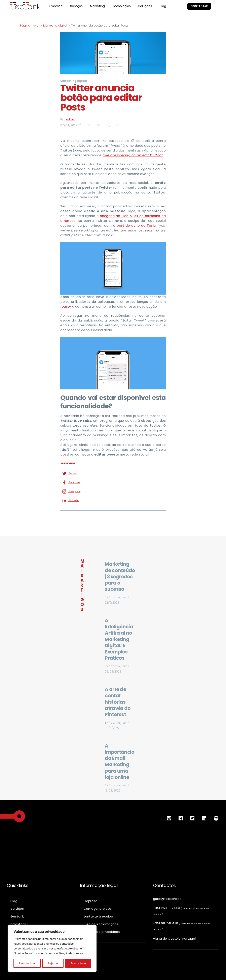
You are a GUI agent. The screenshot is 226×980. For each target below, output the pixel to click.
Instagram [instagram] (70, 491)
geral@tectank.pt (167, 899)
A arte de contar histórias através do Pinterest (118, 702)
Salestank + (20, 924)
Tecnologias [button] (122, 6)
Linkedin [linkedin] (69, 500)
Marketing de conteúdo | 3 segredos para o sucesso (120, 577)
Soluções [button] (145, 6)
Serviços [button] (76, 6)
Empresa (56, 6)
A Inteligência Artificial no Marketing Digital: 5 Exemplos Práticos (119, 639)
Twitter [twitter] (69, 473)
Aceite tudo (78, 963)
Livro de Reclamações (101, 924)
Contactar (199, 6)
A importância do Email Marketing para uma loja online (120, 761)
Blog (163, 6)
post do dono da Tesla (136, 226)
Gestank (17, 916)
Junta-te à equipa (98, 916)
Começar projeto (98, 909)
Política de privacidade (102, 931)
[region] (52, 948)
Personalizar (27, 963)
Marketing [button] (97, 6)
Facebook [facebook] (70, 482)
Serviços (17, 909)
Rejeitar (53, 963)
